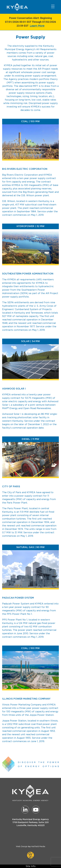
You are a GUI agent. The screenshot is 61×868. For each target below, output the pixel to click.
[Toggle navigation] (53, 6)
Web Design (22, 847)
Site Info (31, 866)
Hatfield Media (38, 847)
